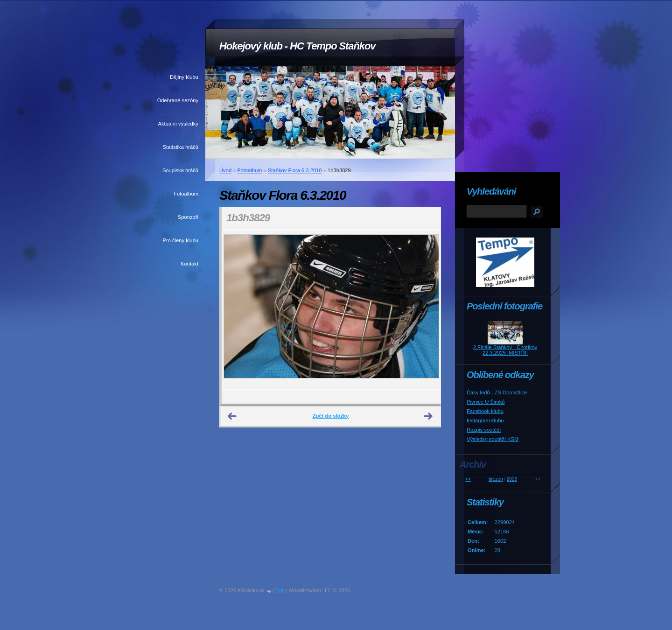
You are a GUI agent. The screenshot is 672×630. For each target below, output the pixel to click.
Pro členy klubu (181, 240)
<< (468, 479)
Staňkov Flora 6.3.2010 (295, 170)
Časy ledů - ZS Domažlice (497, 392)
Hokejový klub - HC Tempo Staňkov (297, 46)
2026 (512, 479)
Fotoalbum (186, 194)
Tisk (280, 590)
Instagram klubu (485, 420)
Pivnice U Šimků (486, 402)
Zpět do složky (331, 416)
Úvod (225, 170)
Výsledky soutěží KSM (493, 439)
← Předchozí (232, 416)
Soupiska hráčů (180, 170)
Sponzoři (188, 217)
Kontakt (189, 264)
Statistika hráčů (181, 147)
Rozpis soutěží (484, 430)
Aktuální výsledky (178, 124)
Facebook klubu (485, 411)
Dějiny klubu (184, 77)
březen (496, 479)
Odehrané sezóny (178, 100)
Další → (428, 416)
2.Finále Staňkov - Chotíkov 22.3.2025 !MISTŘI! (505, 350)
